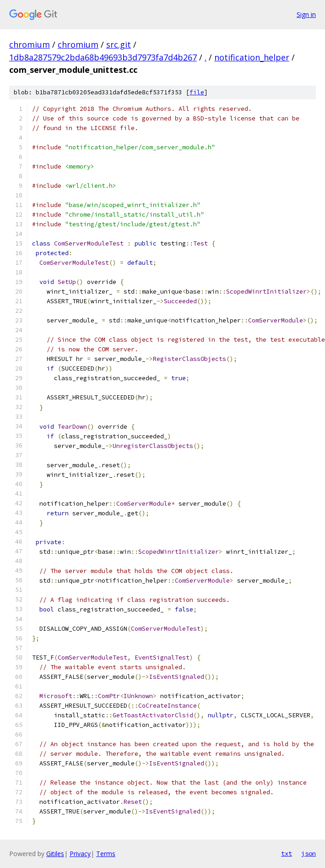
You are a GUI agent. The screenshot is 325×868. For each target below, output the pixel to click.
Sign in (306, 14)
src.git (119, 44)
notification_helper (252, 57)
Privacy (80, 854)
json (309, 853)
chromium (30, 44)
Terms (106, 854)
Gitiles (55, 854)
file (197, 92)
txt (287, 853)
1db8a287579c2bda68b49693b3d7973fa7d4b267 (103, 57)
